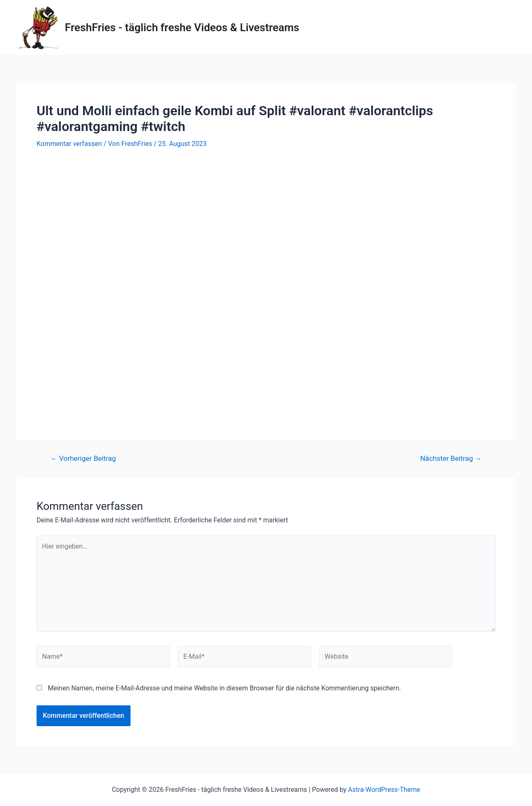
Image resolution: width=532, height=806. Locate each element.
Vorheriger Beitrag (83, 459)
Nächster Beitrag (451, 459)
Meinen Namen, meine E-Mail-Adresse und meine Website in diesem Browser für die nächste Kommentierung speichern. (224, 688)
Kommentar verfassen (69, 144)
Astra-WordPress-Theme (384, 790)
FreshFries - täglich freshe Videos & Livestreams (182, 27)
